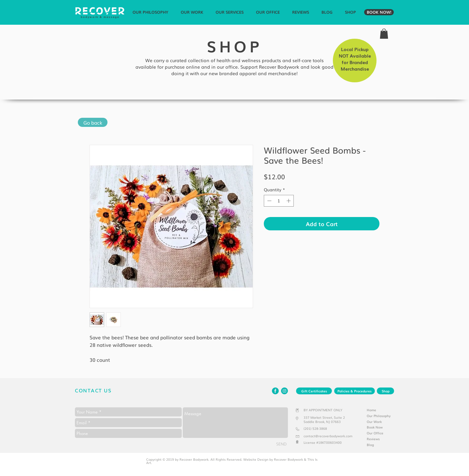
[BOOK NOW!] (379, 12)
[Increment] (289, 201)
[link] (384, 34)
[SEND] (281, 444)
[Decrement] (269, 201)
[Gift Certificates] (314, 391)
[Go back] (93, 122)
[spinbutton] (279, 201)
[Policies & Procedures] (355, 391)
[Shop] (385, 391)
